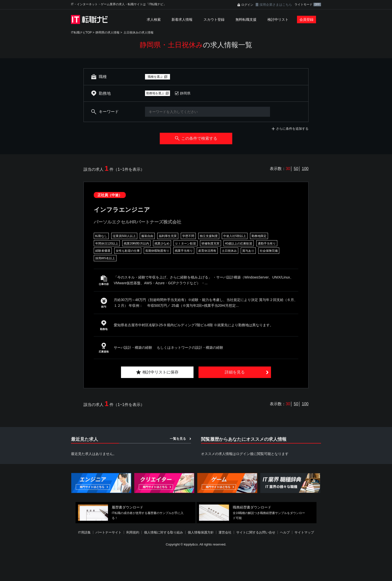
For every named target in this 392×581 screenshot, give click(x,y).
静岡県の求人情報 (107, 32)
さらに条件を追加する (292, 129)
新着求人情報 (182, 19)
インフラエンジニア (122, 210)
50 (296, 169)
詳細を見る (235, 372)
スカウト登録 (214, 19)
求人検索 (154, 19)
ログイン (247, 5)
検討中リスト (278, 19)
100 (305, 169)
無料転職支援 (246, 19)
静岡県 (185, 93)
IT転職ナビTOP (81, 32)
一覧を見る (178, 439)
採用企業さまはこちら (276, 5)
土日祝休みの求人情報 (138, 32)
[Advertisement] (196, 564)
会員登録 (306, 19)
